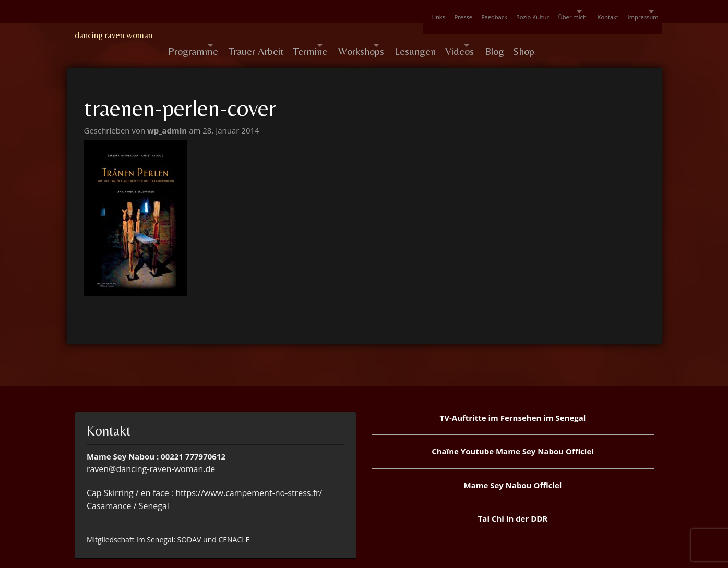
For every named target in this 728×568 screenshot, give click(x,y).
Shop (605, 35)
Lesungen (468, 35)
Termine (332, 35)
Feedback (444, 12)
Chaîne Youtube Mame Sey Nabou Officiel (513, 430)
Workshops (398, 35)
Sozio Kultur (489, 12)
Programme (193, 35)
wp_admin (168, 110)
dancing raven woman (114, 35)
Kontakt (586, 12)
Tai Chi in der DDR (513, 498)
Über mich (535, 12)
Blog (569, 35)
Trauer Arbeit (272, 35)
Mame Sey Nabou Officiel (513, 464)
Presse (407, 12)
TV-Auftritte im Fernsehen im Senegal (513, 397)
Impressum (628, 12)
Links (375, 12)
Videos (518, 35)
